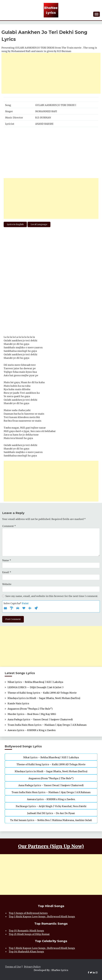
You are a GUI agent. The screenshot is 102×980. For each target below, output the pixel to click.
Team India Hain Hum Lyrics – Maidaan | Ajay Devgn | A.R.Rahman (47, 725)
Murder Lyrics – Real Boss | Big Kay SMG (32, 714)
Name (7, 560)
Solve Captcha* (16, 603)
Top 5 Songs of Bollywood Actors (28, 913)
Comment (9, 526)
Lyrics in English (15, 224)
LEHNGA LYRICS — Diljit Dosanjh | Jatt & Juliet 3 (36, 687)
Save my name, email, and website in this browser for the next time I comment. (52, 596)
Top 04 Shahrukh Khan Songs (26, 952)
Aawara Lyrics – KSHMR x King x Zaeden (32, 730)
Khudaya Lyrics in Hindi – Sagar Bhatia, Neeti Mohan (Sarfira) (44, 698)
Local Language (39, 224)
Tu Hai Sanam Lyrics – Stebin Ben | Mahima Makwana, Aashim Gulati (51, 820)
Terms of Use (13, 967)
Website (7, 584)
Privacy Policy (32, 967)
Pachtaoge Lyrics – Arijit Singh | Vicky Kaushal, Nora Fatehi (51, 806)
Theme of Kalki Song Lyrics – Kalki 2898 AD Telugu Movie (42, 693)
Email (7, 572)
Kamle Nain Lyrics (18, 703)
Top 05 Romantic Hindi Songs (26, 931)
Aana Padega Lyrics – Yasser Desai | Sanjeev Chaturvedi (40, 719)
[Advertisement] (51, 73)
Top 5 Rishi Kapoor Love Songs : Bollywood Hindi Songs (42, 916)
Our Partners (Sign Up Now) (51, 846)
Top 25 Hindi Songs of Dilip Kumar (29, 934)
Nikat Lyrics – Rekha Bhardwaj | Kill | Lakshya (35, 682)
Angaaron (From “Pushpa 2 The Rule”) (30, 709)
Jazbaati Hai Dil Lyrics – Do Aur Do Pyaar (51, 813)
